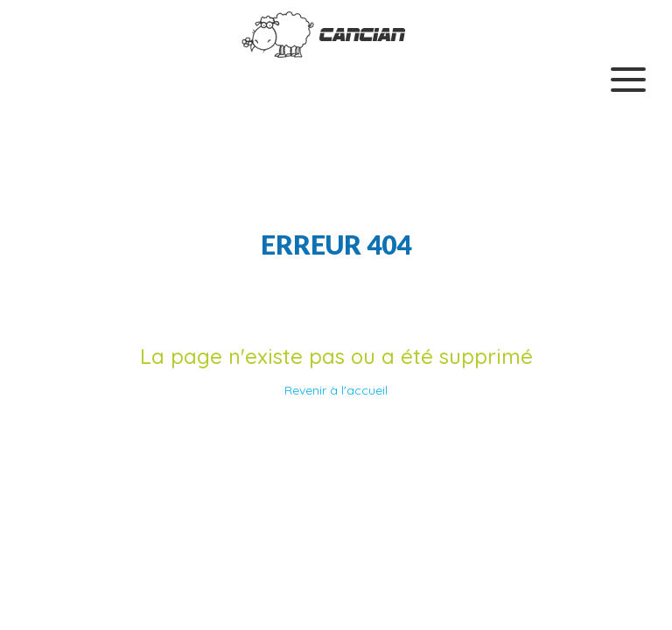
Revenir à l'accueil (336, 390)
